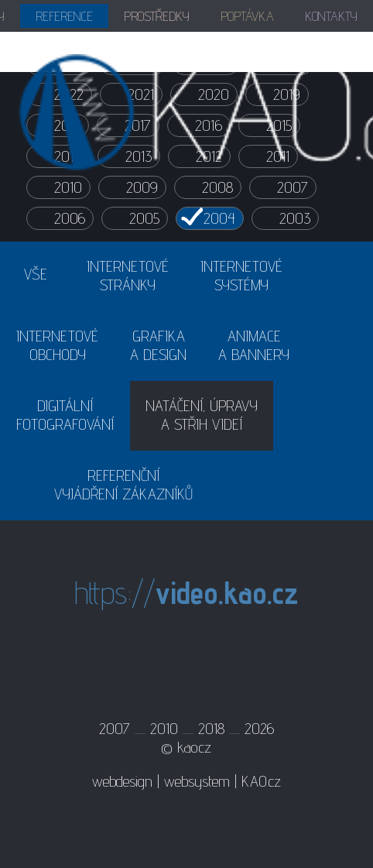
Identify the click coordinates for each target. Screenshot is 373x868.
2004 (219, 218)
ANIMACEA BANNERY (254, 345)
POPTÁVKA (247, 16)
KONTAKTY (331, 16)
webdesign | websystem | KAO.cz (186, 781)
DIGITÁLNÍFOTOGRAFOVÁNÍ (65, 415)
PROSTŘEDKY (157, 16)
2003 (295, 218)
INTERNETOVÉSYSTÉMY (241, 276)
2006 (70, 218)
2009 (142, 187)
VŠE (36, 274)
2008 (217, 187)
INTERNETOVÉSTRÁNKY (128, 276)
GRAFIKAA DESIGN (158, 345)
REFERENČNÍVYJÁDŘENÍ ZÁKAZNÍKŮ (123, 485)
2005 (144, 218)
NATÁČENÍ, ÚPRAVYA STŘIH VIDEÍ (202, 415)
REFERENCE (64, 16)
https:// (186, 593)
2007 (293, 187)
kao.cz (194, 747)
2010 (68, 187)
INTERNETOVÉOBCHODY (57, 345)
